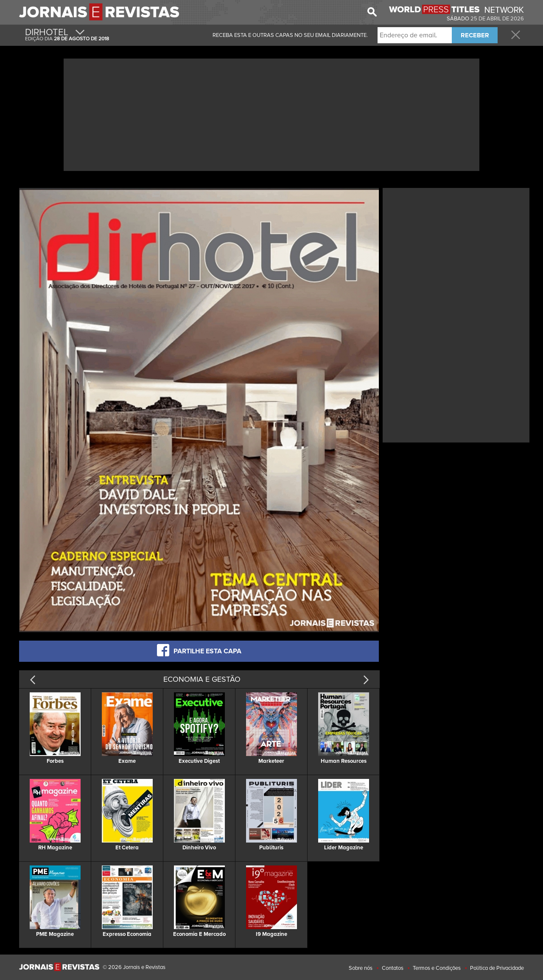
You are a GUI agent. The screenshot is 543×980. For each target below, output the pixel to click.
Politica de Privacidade (497, 968)
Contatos (393, 968)
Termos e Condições (437, 968)
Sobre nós (361, 968)
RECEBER (475, 35)
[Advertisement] (271, 114)
